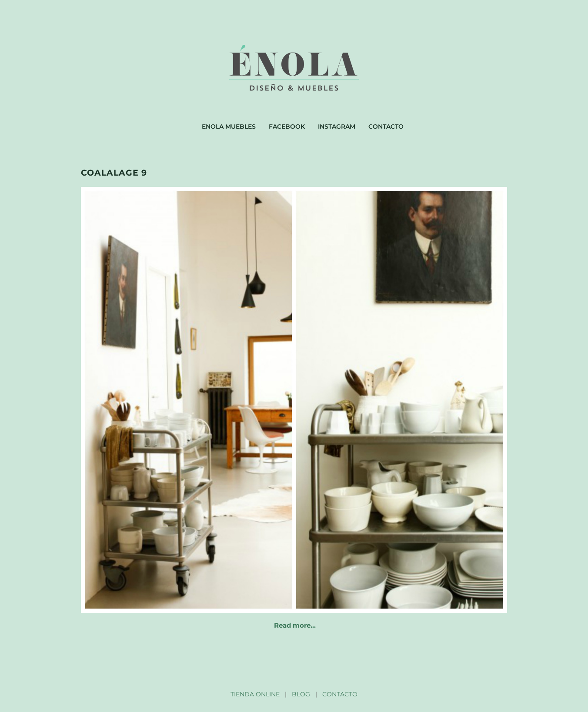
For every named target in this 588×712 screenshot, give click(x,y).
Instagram (337, 126)
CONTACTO (340, 694)
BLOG (301, 694)
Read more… (295, 625)
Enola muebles (229, 126)
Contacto (386, 126)
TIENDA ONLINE (255, 694)
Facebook (287, 126)
